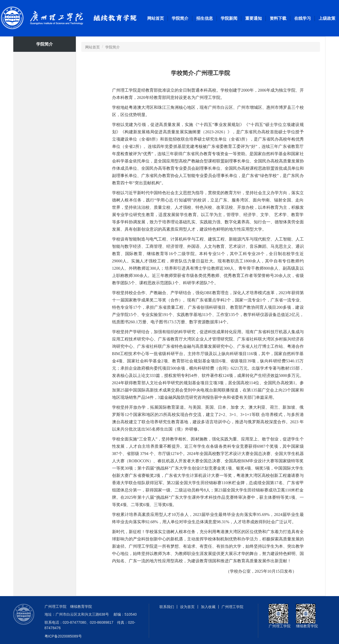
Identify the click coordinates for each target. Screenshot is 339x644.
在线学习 (303, 18)
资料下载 (278, 18)
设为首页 (187, 607)
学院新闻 (229, 18)
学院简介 (180, 18)
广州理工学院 (75, 18)
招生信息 (205, 18)
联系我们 (167, 607)
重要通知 (254, 18)
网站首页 (156, 18)
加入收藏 (208, 607)
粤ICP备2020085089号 (63, 636)
